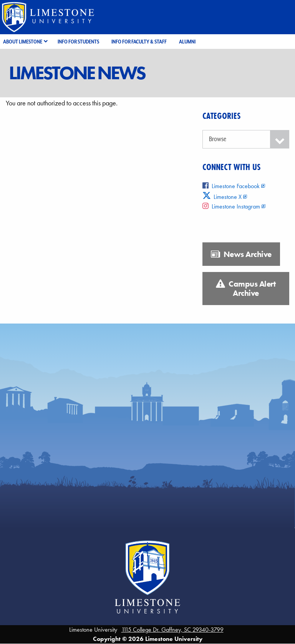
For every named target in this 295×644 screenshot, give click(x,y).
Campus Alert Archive (246, 289)
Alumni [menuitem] (187, 42)
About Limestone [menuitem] (23, 42)
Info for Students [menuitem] (78, 42)
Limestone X (222, 197)
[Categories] (246, 139)
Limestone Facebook (231, 186)
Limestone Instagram (231, 206)
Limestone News (77, 73)
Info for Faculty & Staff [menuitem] (139, 42)
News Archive (241, 254)
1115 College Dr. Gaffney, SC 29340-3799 (172, 630)
